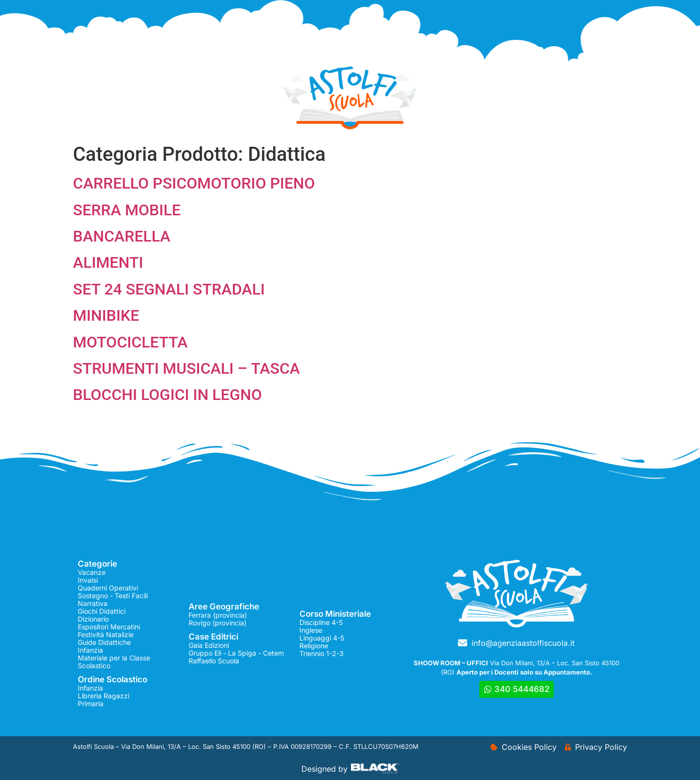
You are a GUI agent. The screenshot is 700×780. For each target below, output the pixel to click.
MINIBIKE (106, 315)
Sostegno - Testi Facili (113, 596)
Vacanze (92, 572)
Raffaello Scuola (214, 661)
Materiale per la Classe (114, 658)
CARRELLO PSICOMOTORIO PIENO (194, 183)
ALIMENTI (108, 262)
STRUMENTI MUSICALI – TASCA (186, 368)
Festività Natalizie (106, 634)
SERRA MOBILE (127, 210)
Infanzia (90, 650)
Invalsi (88, 580)
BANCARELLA (122, 236)
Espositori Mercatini (109, 627)
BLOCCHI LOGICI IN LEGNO (167, 395)
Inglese (311, 630)
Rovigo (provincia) (218, 623)
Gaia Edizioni (209, 645)
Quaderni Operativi (108, 588)
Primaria (91, 703)
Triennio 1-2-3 (322, 653)
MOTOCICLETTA (130, 342)
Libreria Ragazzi (104, 696)
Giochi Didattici (102, 611)
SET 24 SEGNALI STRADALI (169, 289)
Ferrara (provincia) (218, 615)
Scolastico (94, 666)
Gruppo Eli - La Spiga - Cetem (236, 653)
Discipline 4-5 (321, 622)
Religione (314, 646)
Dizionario (93, 619)
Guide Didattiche (104, 642)
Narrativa (93, 603)
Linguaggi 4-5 (322, 638)
